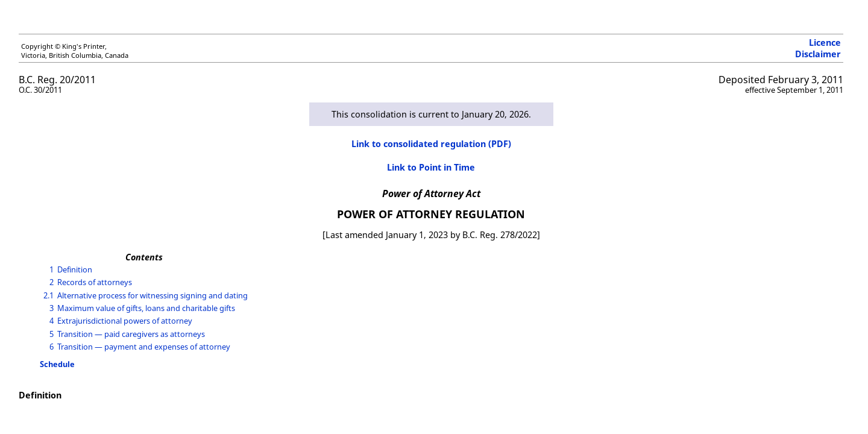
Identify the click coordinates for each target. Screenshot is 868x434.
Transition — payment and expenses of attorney (144, 347)
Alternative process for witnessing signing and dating (153, 295)
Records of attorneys (95, 282)
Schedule (57, 364)
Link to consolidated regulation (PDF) (431, 144)
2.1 (49, 295)
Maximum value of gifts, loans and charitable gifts (146, 308)
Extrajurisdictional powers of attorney (125, 321)
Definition (75, 269)
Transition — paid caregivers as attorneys (131, 334)
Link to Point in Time (431, 167)
